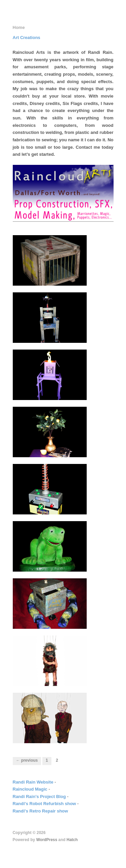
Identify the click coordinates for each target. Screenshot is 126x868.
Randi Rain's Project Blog (39, 797)
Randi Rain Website (33, 782)
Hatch (72, 840)
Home (19, 27)
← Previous (27, 760)
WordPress (47, 840)
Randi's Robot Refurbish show (45, 804)
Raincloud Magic (30, 789)
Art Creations (27, 38)
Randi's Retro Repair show (40, 811)
